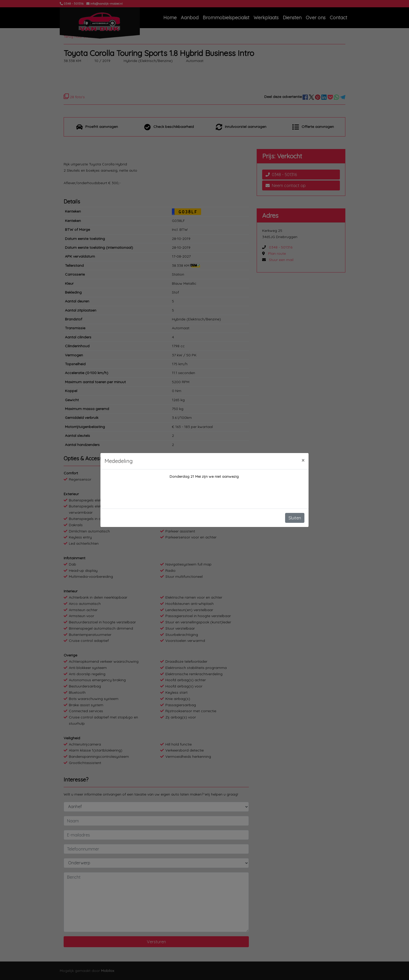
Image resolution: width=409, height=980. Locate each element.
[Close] (303, 460)
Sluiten (295, 518)
